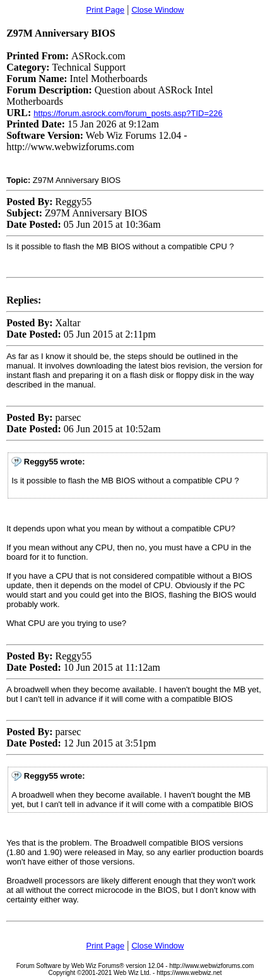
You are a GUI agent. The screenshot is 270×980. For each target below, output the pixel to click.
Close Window (157, 10)
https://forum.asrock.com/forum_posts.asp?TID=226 (128, 113)
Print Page (106, 10)
